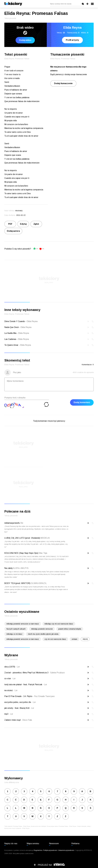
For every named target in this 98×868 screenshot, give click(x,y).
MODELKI (45, 538)
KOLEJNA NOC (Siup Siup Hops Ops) (21, 553)
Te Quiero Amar (11, 345)
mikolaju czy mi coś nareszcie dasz (59, 624)
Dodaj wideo (25, 40)
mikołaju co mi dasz (14, 634)
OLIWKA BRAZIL (39, 583)
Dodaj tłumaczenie (63, 83)
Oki (22, 523)
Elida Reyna (32, 321)
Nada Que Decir (12, 327)
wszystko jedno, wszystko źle (18, 702)
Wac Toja (43, 553)
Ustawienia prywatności (66, 850)
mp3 (7, 714)
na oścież (9, 690)
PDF (10, 224)
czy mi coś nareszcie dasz (55, 639)
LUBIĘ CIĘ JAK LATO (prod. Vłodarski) (22, 538)
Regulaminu (38, 850)
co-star (8, 678)
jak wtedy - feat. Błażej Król (17, 708)
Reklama (75, 843)
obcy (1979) (10, 667)
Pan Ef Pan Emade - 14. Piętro (19, 696)
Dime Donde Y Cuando (15, 321)
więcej (85, 639)
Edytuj (23, 224)
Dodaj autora (13, 231)
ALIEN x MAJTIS (21, 568)
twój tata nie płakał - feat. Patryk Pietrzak (24, 685)
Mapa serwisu (33, 843)
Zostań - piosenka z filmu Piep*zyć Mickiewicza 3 (27, 673)
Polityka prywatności (50, 850)
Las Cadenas (10, 339)
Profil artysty (72, 40)
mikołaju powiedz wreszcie (42, 629)
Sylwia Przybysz (57, 673)
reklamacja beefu (12, 523)
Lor (18, 667)
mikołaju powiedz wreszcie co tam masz (23, 624)
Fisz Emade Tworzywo (44, 696)
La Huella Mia (10, 333)
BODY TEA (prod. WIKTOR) (17, 583)
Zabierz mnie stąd (13, 720)
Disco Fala (26, 720)
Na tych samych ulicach (16, 629)
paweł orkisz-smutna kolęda (70, 629)
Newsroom (54, 843)
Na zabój (8, 568)
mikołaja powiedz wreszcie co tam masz (23, 639)
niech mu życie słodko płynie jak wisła (43, 634)
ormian (74, 639)
